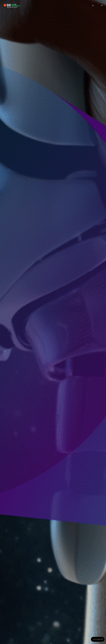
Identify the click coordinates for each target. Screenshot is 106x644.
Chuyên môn (46, 6)
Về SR (38, 6)
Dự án (32, 6)
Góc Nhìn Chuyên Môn (60, 6)
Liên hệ (82, 6)
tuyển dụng (74, 6)
